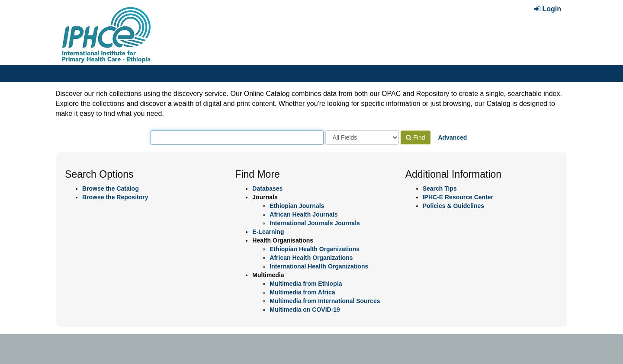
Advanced (452, 137)
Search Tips (440, 188)
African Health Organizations (311, 258)
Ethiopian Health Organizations (315, 249)
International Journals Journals (315, 223)
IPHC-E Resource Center (458, 197)
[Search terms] (237, 137)
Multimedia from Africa (302, 292)
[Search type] (362, 137)
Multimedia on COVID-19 (305, 310)
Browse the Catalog (111, 188)
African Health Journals (303, 214)
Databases (267, 188)
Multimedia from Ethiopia (306, 284)
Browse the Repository (115, 197)
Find (415, 137)
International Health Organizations (319, 266)
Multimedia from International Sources (325, 301)
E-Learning (268, 232)
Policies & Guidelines (453, 206)
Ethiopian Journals (297, 206)
